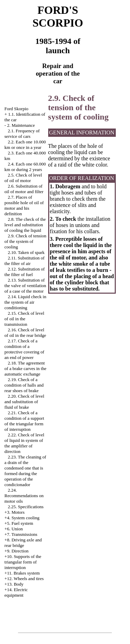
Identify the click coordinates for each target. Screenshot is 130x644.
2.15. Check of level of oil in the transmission (24, 319)
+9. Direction (16, 551)
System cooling (25, 518)
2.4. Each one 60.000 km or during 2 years (25, 167)
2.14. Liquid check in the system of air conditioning (25, 302)
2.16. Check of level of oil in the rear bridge (25, 333)
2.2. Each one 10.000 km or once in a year (25, 145)
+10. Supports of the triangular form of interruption (23, 562)
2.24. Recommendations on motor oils (24, 496)
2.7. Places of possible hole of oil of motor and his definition (24, 205)
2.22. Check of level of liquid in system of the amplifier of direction (24, 443)
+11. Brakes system (22, 573)
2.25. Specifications (26, 507)
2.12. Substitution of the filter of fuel (25, 272)
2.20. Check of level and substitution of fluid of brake (24, 402)
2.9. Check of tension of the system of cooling (25, 241)
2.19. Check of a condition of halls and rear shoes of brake (24, 385)
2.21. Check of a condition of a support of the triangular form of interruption (24, 421)
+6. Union (14, 529)
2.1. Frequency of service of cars (22, 134)
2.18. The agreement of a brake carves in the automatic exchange (25, 368)
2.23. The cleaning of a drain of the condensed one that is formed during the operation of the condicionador (25, 471)
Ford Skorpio (16, 109)
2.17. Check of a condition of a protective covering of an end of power (24, 349)
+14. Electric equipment (16, 592)
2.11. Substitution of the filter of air (24, 261)
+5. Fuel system (19, 523)
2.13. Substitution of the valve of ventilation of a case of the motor (25, 286)
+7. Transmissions (21, 534)
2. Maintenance (21, 125)
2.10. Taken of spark (26, 252)
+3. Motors (15, 512)
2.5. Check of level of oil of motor (23, 178)
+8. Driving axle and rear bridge (23, 543)
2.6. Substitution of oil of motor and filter (24, 189)
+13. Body (14, 584)
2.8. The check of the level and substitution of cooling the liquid (25, 225)
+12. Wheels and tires (24, 579)
